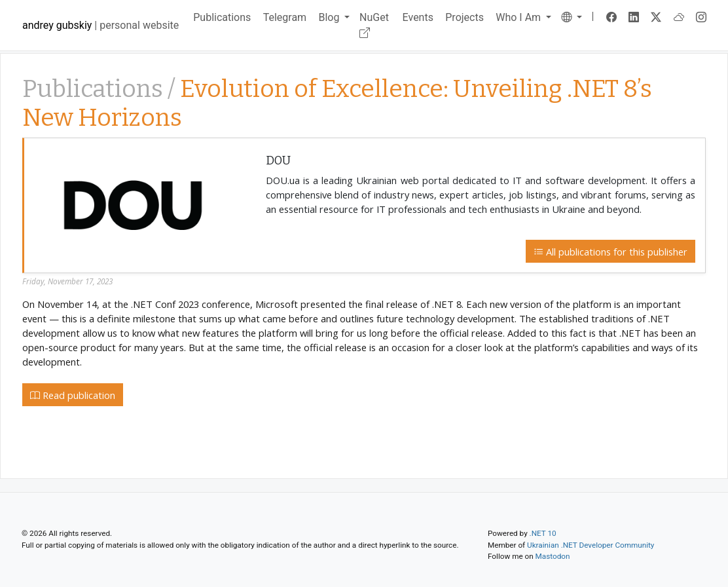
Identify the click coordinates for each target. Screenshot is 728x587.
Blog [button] (330, 17)
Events (418, 17)
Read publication (73, 395)
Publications (222, 17)
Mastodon (553, 556)
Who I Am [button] (519, 17)
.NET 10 (543, 533)
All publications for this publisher (610, 252)
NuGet (374, 25)
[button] (572, 17)
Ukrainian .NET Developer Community (591, 545)
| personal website (100, 25)
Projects (464, 17)
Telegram (285, 17)
